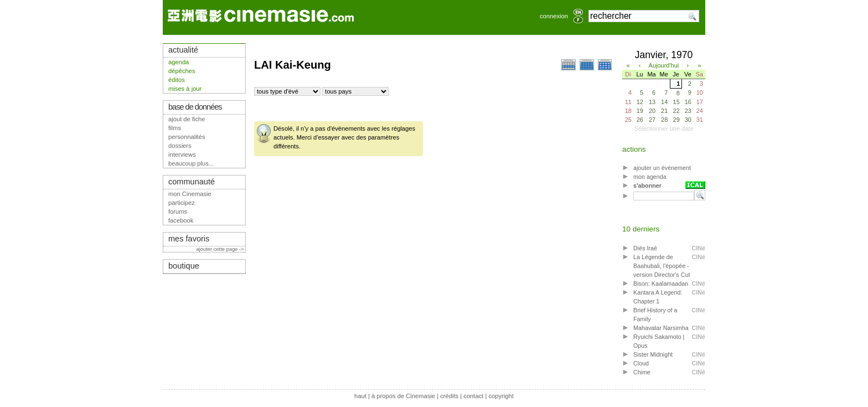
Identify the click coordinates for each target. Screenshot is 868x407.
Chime (642, 372)
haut (360, 396)
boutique (184, 266)
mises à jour (185, 89)
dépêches (182, 71)
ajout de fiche (187, 119)
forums (178, 212)
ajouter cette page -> (221, 249)
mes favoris (189, 239)
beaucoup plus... (191, 163)
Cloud (641, 363)
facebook (181, 220)
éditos (177, 80)
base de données (195, 107)
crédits (449, 396)
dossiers (180, 146)
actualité (183, 50)
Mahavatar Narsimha (661, 328)
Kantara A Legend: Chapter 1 (658, 297)
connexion (554, 16)
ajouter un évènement (662, 168)
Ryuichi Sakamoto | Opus (659, 341)
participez (182, 203)
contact (473, 396)
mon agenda (650, 177)
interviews (182, 154)
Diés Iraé (645, 248)
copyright (501, 396)
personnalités (187, 137)
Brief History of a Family (655, 315)
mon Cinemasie (190, 194)
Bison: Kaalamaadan (661, 284)
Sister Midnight (653, 354)
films (175, 128)
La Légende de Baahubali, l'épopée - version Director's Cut (662, 266)
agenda (179, 62)
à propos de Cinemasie (403, 396)
